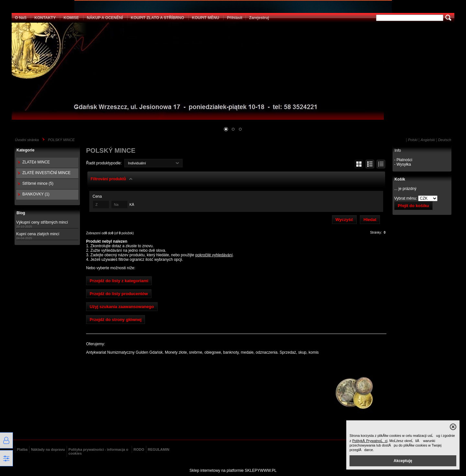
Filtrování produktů (108, 179)
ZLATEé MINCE (36, 162)
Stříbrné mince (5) (38, 183)
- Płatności (403, 160)
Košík (400, 179)
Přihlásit (234, 18)
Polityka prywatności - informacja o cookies (99, 451)
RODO (139, 449)
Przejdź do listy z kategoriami (119, 281)
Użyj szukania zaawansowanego (122, 307)
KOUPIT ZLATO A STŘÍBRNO (157, 18)
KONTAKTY (45, 18)
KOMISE (71, 18)
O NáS (21, 18)
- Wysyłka (403, 164)
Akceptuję (403, 461)
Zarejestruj (259, 18)
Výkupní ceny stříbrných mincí (42, 222)
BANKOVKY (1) (36, 194)
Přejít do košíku (413, 206)
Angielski (428, 140)
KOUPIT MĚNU (205, 18)
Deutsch (445, 140)
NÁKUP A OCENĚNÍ (105, 18)
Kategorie (25, 150)
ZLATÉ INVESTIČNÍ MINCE (46, 173)
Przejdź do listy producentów (119, 294)
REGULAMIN (159, 449)
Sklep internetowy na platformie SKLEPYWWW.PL (233, 470)
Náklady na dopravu (48, 449)
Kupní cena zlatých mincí (38, 234)
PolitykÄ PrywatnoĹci (370, 441)
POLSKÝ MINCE (61, 140)
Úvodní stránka (27, 140)
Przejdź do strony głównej (116, 320)
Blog (21, 213)
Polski (413, 140)
